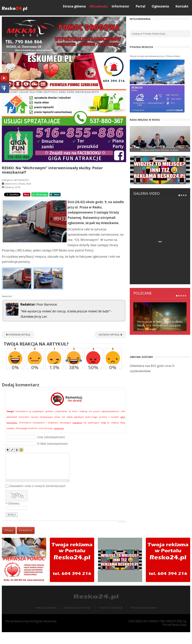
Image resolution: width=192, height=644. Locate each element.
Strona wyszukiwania (143, 620)
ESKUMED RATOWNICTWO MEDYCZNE (156, 633)
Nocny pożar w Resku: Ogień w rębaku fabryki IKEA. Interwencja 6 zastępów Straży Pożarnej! (160, 290)
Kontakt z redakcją (111, 620)
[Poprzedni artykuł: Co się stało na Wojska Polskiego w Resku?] (18, 346)
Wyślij (12, 527)
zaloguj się (59, 440)
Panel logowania (46, 620)
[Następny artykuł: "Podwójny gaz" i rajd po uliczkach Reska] (111, 346)
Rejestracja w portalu (78, 620)
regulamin (77, 434)
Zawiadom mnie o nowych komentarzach (37, 498)
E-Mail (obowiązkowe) (53, 455)
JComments (122, 534)
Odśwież (14, 515)
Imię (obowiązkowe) (51, 449)
